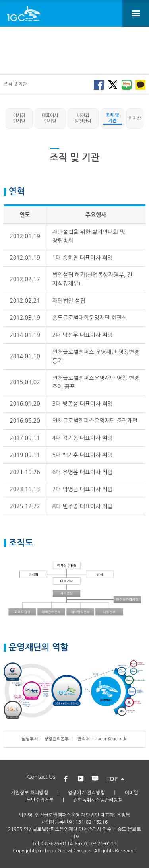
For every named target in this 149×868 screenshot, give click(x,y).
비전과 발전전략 (83, 118)
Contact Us (42, 777)
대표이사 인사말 (50, 118)
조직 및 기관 (112, 118)
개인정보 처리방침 (29, 793)
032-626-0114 (56, 844)
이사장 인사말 (19, 118)
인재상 (135, 118)
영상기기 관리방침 (87, 793)
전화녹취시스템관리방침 (98, 800)
